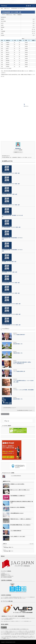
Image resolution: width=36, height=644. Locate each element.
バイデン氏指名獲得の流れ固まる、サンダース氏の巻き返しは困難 (23, 381)
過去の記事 (32, 544)
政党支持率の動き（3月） (18, 344)
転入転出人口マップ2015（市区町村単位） (18, 507)
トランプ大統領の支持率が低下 (19, 335)
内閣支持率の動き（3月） (18, 353)
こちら (34, 71)
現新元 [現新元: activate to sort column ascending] (20, 40)
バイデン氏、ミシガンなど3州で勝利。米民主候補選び (24, 390)
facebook (30, 6)
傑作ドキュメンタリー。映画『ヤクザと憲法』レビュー (20, 490)
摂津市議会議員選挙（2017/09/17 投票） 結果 (11, 293)
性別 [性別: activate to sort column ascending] (15, 40)
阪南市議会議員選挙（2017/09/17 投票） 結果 (11, 283)
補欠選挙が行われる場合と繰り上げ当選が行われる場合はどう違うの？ (22, 502)
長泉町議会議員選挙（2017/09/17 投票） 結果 (11, 205)
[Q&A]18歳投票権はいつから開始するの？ (18, 496)
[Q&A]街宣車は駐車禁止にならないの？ (10, 408)
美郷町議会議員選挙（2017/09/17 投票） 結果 (11, 173)
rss (27, 6)
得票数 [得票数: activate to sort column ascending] (33, 40)
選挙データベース (7, 8)
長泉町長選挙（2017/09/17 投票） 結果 (9, 194)
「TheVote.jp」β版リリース (8, 551)
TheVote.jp (7, 642)
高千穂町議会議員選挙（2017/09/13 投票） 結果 (11, 227)
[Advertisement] (11, 91)
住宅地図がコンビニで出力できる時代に (17, 484)
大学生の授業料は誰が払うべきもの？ (17, 513)
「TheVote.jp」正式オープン (8, 547)
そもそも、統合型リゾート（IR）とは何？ (18, 536)
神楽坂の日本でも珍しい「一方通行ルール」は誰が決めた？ (21, 519)
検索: (29, 39)
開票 (15, 15)
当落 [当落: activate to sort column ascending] (2, 40)
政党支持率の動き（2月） (18, 399)
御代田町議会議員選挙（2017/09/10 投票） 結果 (11, 314)
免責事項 (4, 638)
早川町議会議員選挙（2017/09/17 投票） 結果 (11, 184)
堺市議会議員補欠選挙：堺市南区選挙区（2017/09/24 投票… (12, 238)
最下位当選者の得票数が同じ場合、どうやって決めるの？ (20, 525)
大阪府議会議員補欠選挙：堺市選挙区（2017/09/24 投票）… (12, 216)
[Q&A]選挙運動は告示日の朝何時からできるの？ (25, 410)
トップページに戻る (5, 414)
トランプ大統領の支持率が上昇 (19, 371)
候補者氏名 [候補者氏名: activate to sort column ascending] (8, 40)
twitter (28, 6)
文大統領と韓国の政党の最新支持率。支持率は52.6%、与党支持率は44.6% (22, 363)
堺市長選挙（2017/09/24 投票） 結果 (9, 262)
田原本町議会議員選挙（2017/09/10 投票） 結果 (11, 325)
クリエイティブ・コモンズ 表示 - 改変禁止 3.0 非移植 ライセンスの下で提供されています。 (17, 629)
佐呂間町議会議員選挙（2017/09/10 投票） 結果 (11, 304)
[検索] (17, 421)
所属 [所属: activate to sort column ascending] (26, 40)
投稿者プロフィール (18, 152)
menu (33, 6)
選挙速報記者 (20, 15)
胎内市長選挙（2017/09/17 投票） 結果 (9, 272)
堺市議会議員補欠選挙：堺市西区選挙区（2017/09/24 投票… (12, 250)
